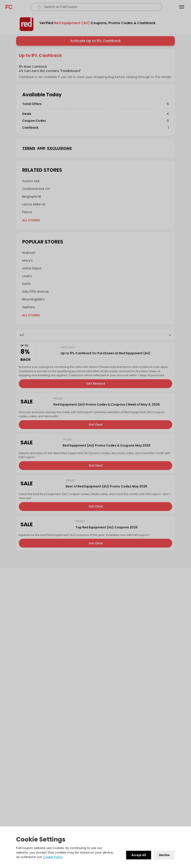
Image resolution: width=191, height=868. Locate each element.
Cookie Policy (53, 857)
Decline (164, 855)
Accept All (139, 855)
